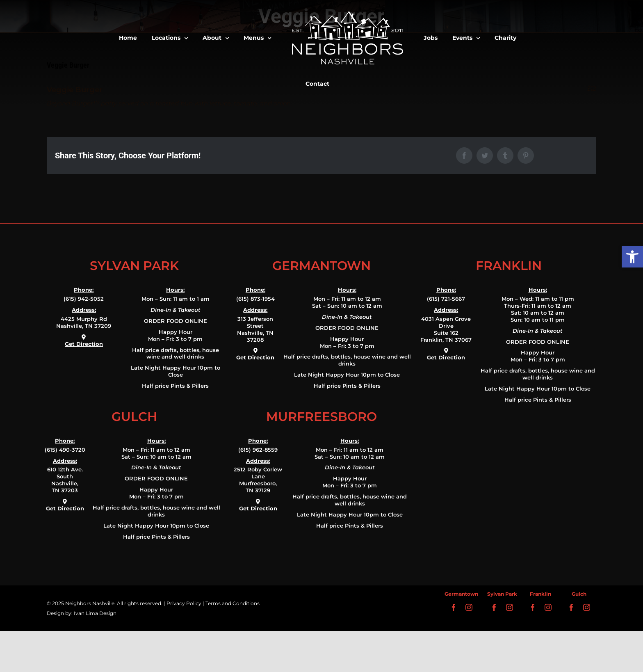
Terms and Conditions (233, 603)
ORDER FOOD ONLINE (176, 321)
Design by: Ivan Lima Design (82, 613)
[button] (632, 257)
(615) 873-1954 (255, 299)
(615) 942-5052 (84, 299)
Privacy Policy (184, 603)
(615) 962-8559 (258, 450)
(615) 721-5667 (446, 299)
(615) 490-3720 (65, 450)
